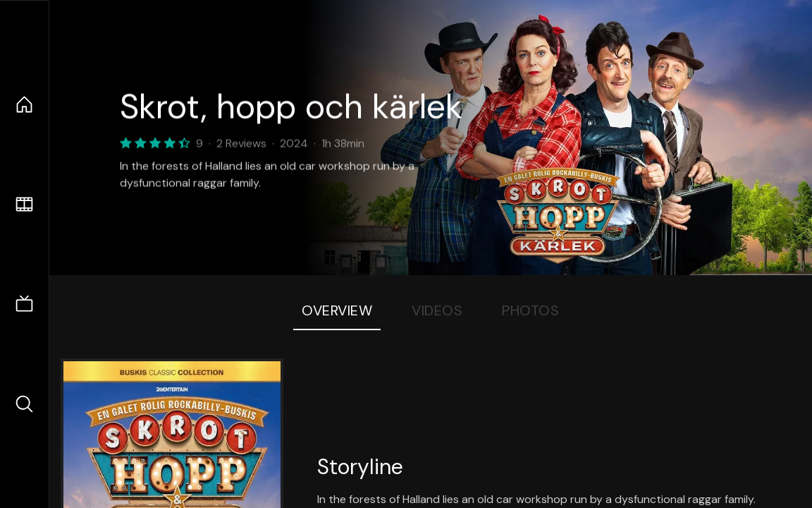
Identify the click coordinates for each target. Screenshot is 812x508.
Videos (437, 310)
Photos (530, 310)
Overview (337, 310)
